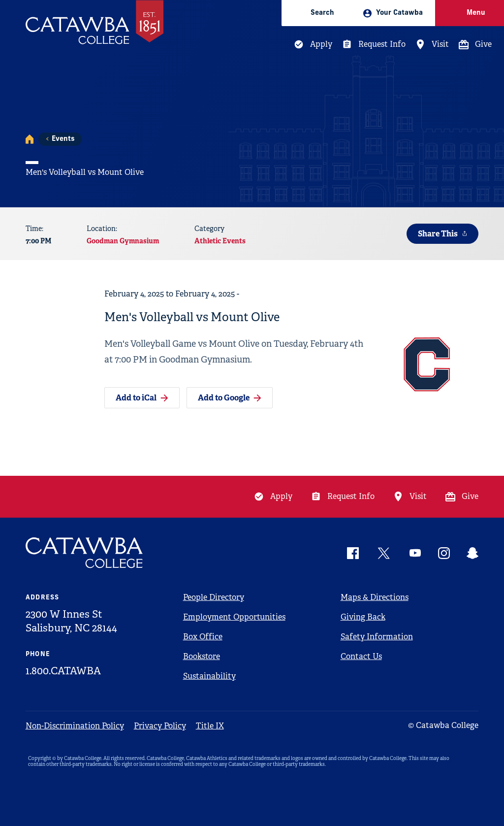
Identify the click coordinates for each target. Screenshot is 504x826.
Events (63, 139)
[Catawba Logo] (85, 553)
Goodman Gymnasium (123, 241)
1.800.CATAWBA (63, 671)
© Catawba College (443, 725)
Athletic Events (220, 241)
